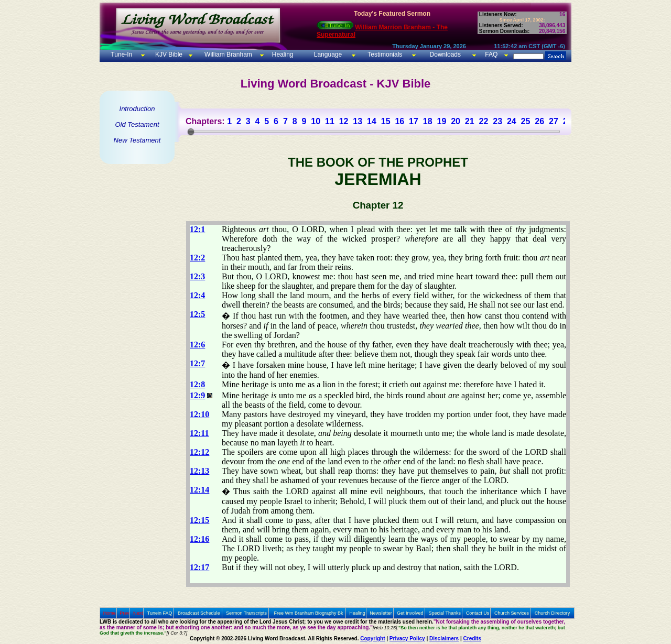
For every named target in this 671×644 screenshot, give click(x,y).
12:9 (197, 395)
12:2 (197, 258)
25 (526, 121)
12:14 (199, 490)
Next (138, 613)
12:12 (199, 452)
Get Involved (410, 613)
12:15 (199, 520)
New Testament (137, 140)
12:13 (199, 471)
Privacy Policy (407, 638)
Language (327, 54)
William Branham (228, 54)
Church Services (512, 613)
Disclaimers (444, 638)
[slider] (191, 132)
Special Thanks (445, 613)
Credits (472, 638)
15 (386, 121)
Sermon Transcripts (246, 613)
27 (554, 121)
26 (539, 121)
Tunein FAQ (160, 613)
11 (330, 121)
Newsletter (381, 613)
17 (414, 121)
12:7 (197, 363)
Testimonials (385, 54)
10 (316, 121)
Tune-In (121, 54)
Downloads (445, 54)
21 (470, 121)
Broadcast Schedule (199, 613)
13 (358, 121)
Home (110, 613)
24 (512, 121)
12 (344, 121)
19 (441, 121)
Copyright (372, 638)
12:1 (197, 229)
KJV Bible (168, 54)
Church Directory (553, 613)
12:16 (199, 539)
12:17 (199, 567)
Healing (282, 54)
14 (372, 121)
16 (399, 121)
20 (456, 121)
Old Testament (137, 124)
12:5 (197, 314)
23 (497, 121)
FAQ (491, 54)
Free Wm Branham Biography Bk (309, 613)
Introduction (137, 109)
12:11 (199, 433)
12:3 (197, 276)
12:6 (197, 345)
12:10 (199, 414)
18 (428, 121)
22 (484, 121)
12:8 (197, 384)
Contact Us (478, 613)
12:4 (197, 295)
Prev (125, 613)
